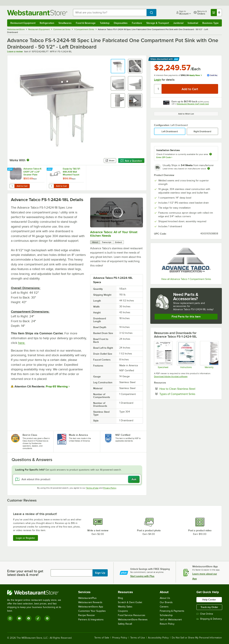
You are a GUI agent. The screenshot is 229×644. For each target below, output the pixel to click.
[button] (118, 66)
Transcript (107, 242)
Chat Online (205, 614)
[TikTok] (38, 618)
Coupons (123, 611)
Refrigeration (47, 23)
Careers (164, 607)
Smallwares (65, 23)
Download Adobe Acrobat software (171, 376)
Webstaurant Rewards (90, 602)
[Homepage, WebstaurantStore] (37, 13)
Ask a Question (131, 161)
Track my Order (209, 607)
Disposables (121, 23)
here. (22, 343)
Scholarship (166, 615)
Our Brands (166, 602)
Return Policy (167, 624)
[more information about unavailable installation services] (211, 154)
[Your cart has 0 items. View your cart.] (216, 13)
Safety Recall (125, 624)
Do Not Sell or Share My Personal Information (197, 638)
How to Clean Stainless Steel (188, 389)
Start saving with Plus (142, 576)
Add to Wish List (186, 114)
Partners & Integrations (91, 620)
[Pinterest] (47, 618)
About (95, 242)
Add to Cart (22, 186)
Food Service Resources (132, 615)
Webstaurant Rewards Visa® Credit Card (193, 104)
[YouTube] (19, 618)
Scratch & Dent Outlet (130, 602)
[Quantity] (158, 89)
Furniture (137, 23)
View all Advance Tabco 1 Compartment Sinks (186, 279)
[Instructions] (186, 355)
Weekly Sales (125, 607)
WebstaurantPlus (87, 598)
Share (110, 161)
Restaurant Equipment (23, 23)
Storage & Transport (158, 23)
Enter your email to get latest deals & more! (25, 573)
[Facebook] (29, 618)
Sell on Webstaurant (171, 620)
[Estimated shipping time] (209, 168)
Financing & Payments (172, 611)
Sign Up (100, 573)
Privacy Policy (110, 488)
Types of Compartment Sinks (188, 394)
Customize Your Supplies (92, 611)
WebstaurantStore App (91, 607)
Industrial (193, 23)
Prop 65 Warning (57, 387)
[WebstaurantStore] (37, 593)
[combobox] (110, 13)
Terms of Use (92, 488)
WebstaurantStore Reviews (133, 620)
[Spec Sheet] (163, 355)
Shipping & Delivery (209, 619)
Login (158, 80)
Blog (120, 598)
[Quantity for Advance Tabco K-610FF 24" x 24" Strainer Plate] (12, 186)
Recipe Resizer (87, 615)
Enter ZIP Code (164, 157)
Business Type (210, 23)
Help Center (209, 600)
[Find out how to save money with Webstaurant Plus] (11, 169)
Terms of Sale (102, 638)
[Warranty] (209, 355)
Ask (134, 479)
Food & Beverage (86, 23)
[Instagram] (10, 618)
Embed (118, 242)
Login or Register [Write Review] (25, 538)
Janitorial (178, 23)
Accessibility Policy (158, 638)
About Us (165, 598)
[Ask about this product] (77, 479)
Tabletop (105, 23)
